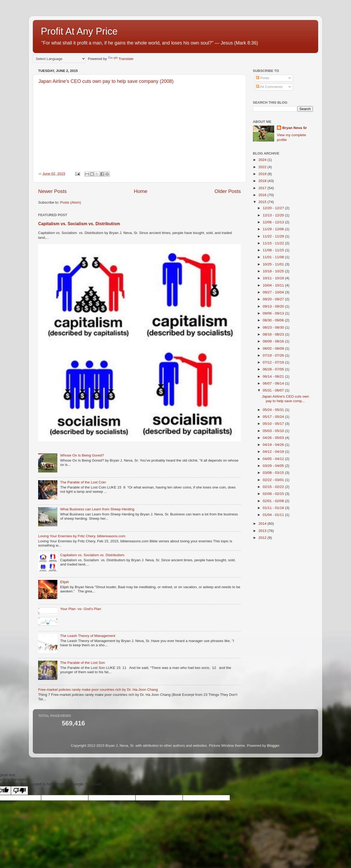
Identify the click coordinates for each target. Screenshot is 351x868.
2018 (263, 181)
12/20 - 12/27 (274, 208)
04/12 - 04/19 (274, 452)
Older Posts (228, 191)
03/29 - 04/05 (274, 466)
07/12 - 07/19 (274, 362)
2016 (263, 195)
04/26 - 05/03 (274, 438)
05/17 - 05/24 (274, 417)
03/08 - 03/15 (274, 473)
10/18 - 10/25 (274, 271)
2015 (263, 202)
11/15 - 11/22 (274, 243)
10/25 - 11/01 (274, 264)
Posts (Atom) (71, 202)
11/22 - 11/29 (274, 236)
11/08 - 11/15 (274, 250)
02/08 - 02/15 (274, 494)
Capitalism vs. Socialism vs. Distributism (79, 224)
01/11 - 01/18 (274, 508)
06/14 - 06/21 (274, 376)
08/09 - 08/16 (274, 341)
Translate (121, 59)
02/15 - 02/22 (274, 487)
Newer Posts (52, 191)
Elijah (64, 582)
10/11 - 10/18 (274, 278)
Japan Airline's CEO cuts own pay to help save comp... (286, 399)
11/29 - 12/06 (274, 229)
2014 (263, 524)
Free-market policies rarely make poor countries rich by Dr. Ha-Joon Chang (98, 690)
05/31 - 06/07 (274, 390)
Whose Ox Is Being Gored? (82, 455)
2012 (263, 538)
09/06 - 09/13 (274, 313)
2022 (263, 167)
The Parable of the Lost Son (82, 663)
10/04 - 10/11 (274, 285)
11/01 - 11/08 (274, 257)
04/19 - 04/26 (274, 445)
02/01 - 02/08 (274, 501)
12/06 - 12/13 (274, 222)
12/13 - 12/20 (274, 215)
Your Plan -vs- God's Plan (81, 609)
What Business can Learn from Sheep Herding (97, 509)
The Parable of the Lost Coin (83, 482)
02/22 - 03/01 (274, 480)
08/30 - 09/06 (274, 320)
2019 (263, 174)
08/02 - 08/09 (274, 348)
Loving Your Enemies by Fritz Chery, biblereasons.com (82, 536)
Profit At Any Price (79, 31)
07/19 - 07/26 (274, 355)
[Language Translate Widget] (59, 59)
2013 (263, 531)
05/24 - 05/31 (274, 410)
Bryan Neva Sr (294, 128)
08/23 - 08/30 (274, 327)
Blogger (273, 746)
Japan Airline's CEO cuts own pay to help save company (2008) (106, 81)
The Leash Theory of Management (88, 636)
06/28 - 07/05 (274, 369)
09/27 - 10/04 (274, 292)
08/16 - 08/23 (274, 334)
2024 (263, 160)
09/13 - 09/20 (274, 306)
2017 (263, 188)
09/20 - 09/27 (274, 299)
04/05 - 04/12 (274, 459)
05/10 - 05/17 (274, 424)
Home (141, 191)
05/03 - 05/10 (274, 431)
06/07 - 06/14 (274, 383)
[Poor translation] (19, 791)
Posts (263, 78)
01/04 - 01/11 (274, 515)
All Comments (269, 87)
